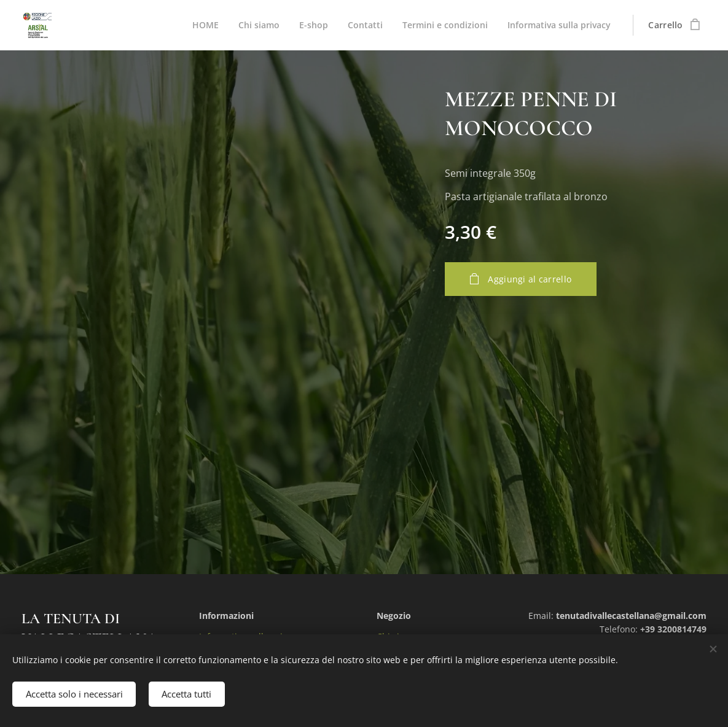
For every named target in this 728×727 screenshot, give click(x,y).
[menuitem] (197, 25)
